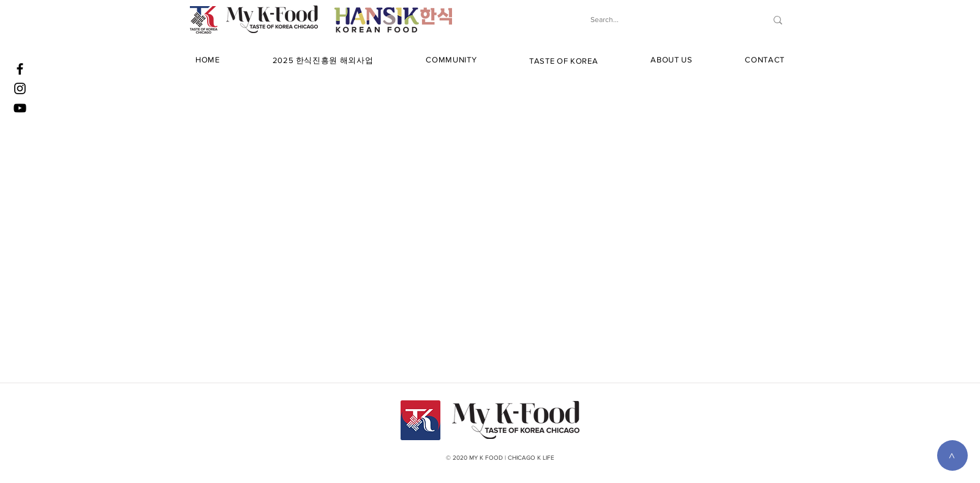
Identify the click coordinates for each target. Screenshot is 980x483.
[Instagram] (20, 88)
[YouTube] (20, 108)
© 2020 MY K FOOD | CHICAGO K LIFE (500, 458)
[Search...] (665, 20)
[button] (323, 61)
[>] (952, 455)
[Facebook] (20, 69)
